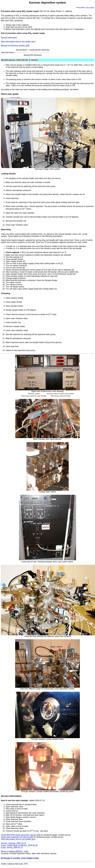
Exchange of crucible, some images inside (20, 858)
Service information (9, 38)
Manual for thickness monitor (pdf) (15, 46)
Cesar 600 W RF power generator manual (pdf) (21, 835)
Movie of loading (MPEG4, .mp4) (15, 851)
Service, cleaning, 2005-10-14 (13, 843)
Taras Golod (90, 7)
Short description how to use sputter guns (18, 42)
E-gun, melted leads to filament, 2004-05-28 (19, 845)
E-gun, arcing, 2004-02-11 (12, 847)
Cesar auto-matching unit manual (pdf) (17, 837)
